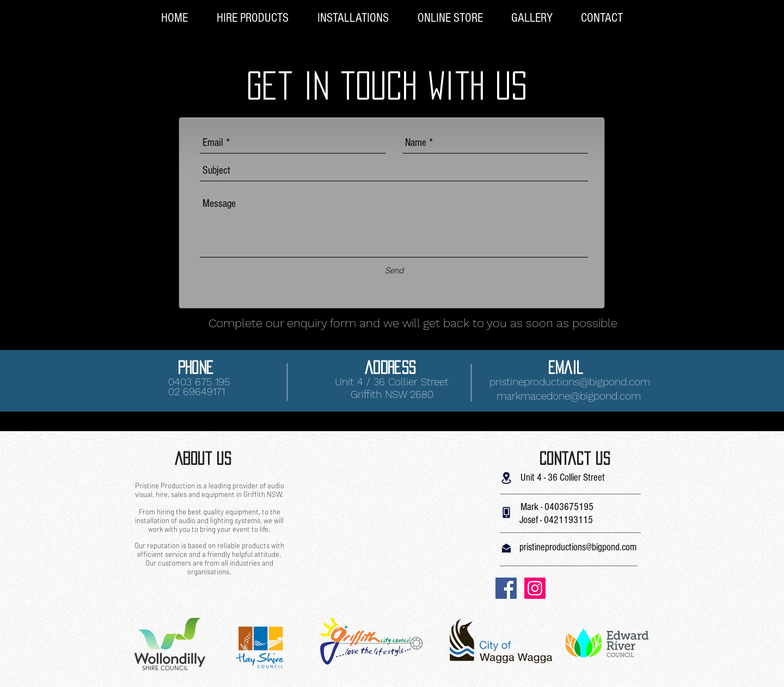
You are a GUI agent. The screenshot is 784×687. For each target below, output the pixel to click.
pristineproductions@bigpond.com (570, 382)
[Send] (394, 270)
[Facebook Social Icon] (506, 588)
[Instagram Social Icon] (535, 588)
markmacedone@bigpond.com (569, 396)
